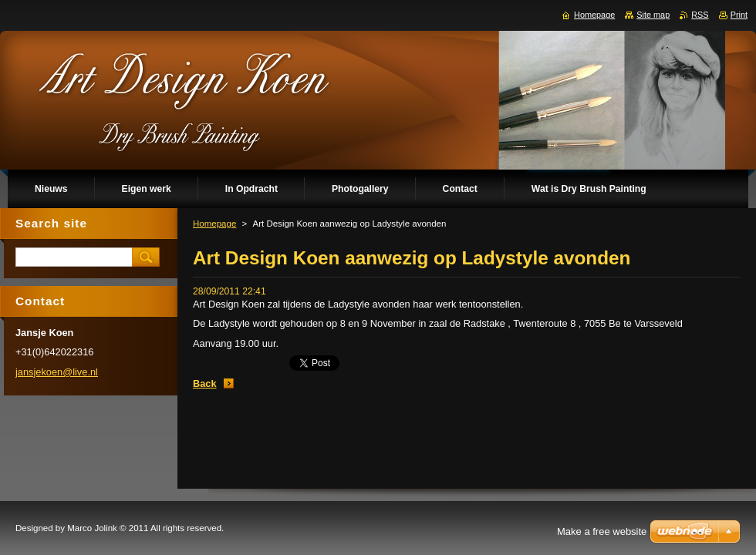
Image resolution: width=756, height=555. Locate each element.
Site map (653, 15)
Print (739, 15)
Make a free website (602, 531)
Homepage (214, 224)
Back (205, 383)
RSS (700, 15)
